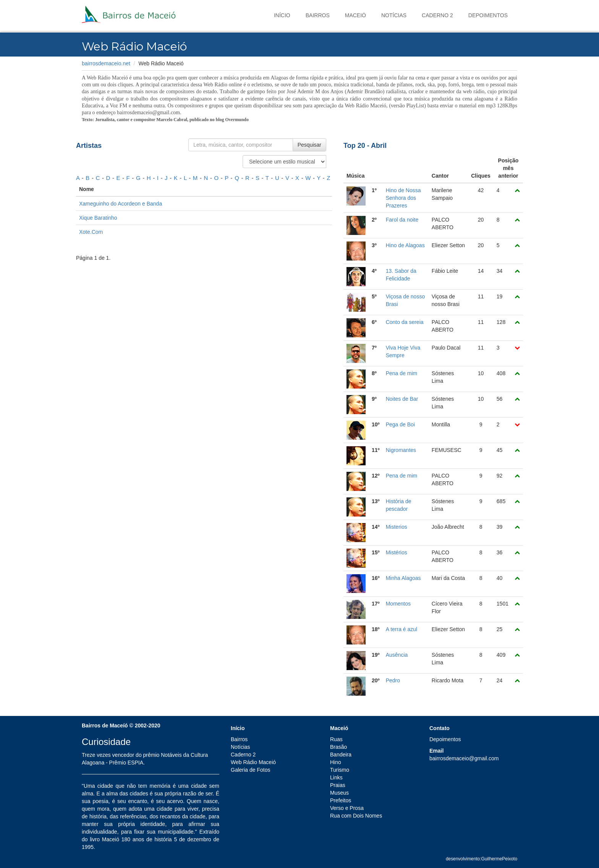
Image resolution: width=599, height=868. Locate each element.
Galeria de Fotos (251, 770)
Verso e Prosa (347, 808)
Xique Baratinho (98, 218)
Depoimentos (488, 15)
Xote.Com (91, 232)
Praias (338, 785)
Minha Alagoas (403, 578)
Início (282, 15)
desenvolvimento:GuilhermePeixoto (482, 859)
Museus (339, 793)
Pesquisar (309, 145)
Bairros (318, 15)
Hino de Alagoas (405, 245)
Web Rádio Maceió (253, 762)
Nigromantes (401, 450)
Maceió (355, 15)
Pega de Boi (400, 424)
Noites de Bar (402, 399)
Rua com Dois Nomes (356, 816)
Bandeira (341, 755)
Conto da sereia (405, 322)
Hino (336, 762)
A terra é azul (402, 629)
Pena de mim (401, 373)
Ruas (336, 739)
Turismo (340, 770)
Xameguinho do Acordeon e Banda (121, 204)
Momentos (398, 604)
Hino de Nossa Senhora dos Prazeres (403, 198)
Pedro (393, 680)
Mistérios (397, 552)
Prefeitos (341, 800)
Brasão (338, 747)
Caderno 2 (437, 15)
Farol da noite (402, 220)
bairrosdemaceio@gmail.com (464, 758)
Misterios (397, 527)
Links (336, 777)
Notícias (394, 15)
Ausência (397, 655)
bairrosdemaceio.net (106, 63)
